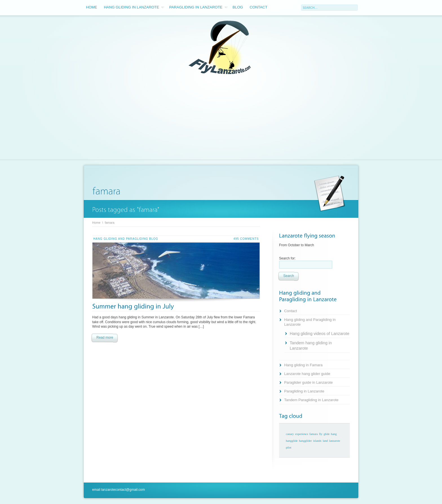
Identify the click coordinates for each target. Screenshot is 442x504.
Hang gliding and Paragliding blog (126, 239)
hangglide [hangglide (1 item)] (292, 441)
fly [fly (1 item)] (321, 434)
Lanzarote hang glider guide (307, 374)
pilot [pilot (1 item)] (289, 448)
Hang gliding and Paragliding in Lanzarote (310, 322)
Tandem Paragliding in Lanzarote (311, 400)
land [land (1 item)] (325, 441)
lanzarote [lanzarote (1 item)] (335, 441)
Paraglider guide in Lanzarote (308, 382)
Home (92, 7)
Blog (238, 7)
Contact (259, 7)
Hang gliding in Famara (303, 365)
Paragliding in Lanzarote (198, 7)
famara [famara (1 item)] (314, 434)
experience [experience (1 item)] (302, 434)
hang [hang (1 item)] (334, 434)
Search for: (287, 258)
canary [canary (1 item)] (290, 434)
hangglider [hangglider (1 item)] (306, 441)
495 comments (246, 239)
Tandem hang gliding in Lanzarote (311, 346)
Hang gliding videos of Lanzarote (320, 334)
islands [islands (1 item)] (317, 441)
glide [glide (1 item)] (327, 434)
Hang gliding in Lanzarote (134, 7)
